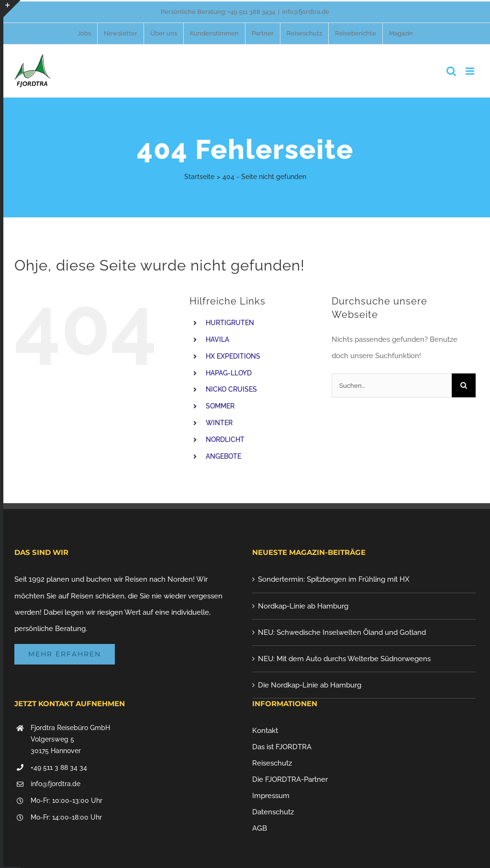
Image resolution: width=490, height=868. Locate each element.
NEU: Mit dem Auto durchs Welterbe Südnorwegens (344, 659)
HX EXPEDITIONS (233, 356)
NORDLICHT (225, 440)
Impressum (271, 796)
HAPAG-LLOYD (229, 373)
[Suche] (464, 385)
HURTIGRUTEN (230, 323)
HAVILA (217, 339)
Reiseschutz (272, 763)
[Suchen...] (392, 385)
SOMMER (220, 406)
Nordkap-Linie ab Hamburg (303, 606)
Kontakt (265, 731)
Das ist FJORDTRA (282, 747)
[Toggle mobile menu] (471, 71)
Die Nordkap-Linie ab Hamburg (310, 685)
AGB (260, 828)
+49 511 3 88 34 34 (59, 767)
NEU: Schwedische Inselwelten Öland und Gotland (342, 632)
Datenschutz (273, 812)
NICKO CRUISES (231, 389)
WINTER (219, 423)
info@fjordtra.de (306, 12)
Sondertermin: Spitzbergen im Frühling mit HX (334, 579)
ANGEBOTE (223, 456)
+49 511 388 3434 (251, 12)
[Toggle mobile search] (451, 71)
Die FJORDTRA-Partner (290, 779)
